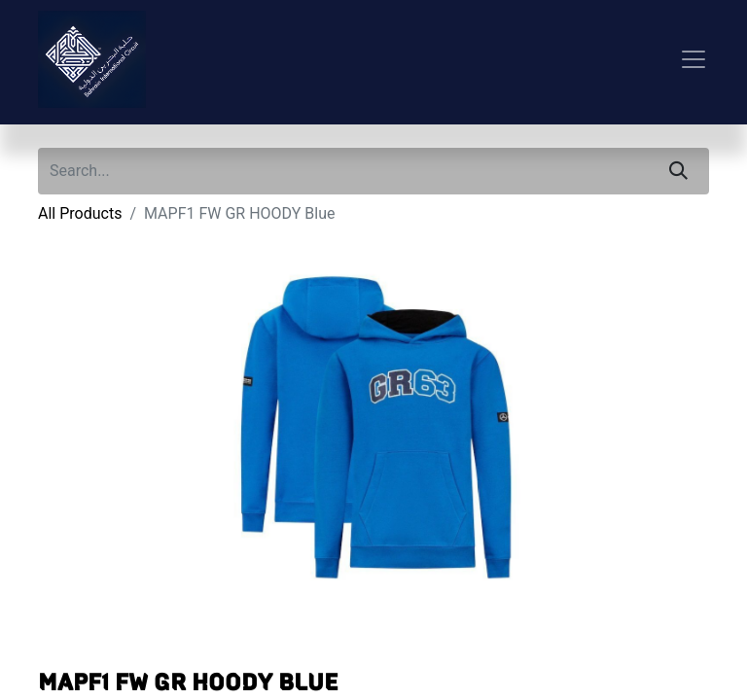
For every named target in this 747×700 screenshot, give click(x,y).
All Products (80, 213)
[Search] (678, 171)
